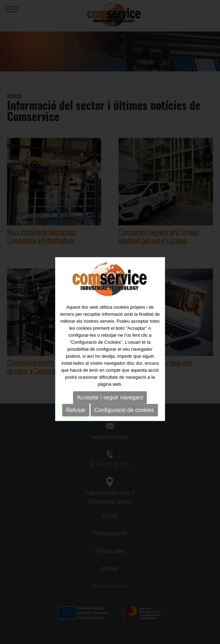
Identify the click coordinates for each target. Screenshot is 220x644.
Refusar (76, 413)
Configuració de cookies (124, 413)
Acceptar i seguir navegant (110, 401)
